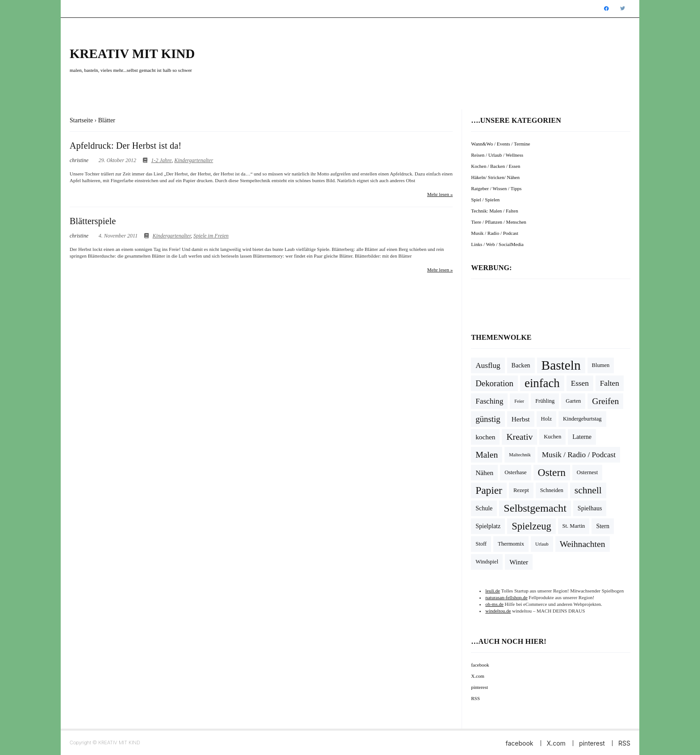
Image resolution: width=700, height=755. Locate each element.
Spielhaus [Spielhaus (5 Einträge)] (590, 508)
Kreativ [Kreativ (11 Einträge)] (519, 437)
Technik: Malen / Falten (494, 211)
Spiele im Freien (211, 236)
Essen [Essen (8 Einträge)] (580, 383)
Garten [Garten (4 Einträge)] (573, 401)
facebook (480, 665)
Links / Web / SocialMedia (497, 244)
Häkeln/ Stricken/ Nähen (495, 177)
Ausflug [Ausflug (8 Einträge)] (488, 365)
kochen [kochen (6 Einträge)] (485, 437)
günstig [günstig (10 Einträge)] (488, 419)
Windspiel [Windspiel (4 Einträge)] (487, 562)
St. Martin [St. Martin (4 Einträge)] (574, 526)
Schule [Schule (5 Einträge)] (484, 508)
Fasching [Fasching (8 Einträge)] (489, 401)
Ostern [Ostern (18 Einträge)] (552, 472)
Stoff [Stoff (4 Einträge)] (481, 544)
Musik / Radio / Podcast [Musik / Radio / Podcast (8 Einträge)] (579, 455)
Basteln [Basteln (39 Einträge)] (561, 365)
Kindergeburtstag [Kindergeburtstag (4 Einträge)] (582, 419)
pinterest (479, 687)
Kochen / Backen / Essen (496, 166)
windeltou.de (498, 611)
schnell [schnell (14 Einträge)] (588, 490)
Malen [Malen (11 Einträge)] (487, 455)
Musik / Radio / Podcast (495, 233)
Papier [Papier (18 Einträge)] (489, 490)
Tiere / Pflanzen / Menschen (499, 222)
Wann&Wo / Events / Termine (500, 144)
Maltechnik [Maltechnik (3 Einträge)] (520, 455)
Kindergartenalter (194, 160)
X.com (478, 676)
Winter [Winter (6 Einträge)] (519, 562)
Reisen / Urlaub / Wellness (497, 155)
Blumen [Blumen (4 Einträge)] (601, 365)
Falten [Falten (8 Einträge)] (610, 383)
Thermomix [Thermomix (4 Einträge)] (511, 544)
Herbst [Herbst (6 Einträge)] (521, 419)
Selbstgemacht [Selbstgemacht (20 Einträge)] (535, 508)
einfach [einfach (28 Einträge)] (542, 383)
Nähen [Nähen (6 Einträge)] (484, 473)
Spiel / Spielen (485, 200)
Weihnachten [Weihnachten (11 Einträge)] (583, 544)
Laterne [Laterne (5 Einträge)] (582, 437)
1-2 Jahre (162, 160)
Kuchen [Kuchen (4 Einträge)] (552, 437)
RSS (475, 698)
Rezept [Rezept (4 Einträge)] (521, 490)
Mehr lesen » (440, 194)
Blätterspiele (93, 221)
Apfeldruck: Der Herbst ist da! (125, 146)
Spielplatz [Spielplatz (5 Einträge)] (488, 526)
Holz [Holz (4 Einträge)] (546, 419)
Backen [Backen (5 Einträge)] (521, 365)
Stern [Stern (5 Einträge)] (603, 526)
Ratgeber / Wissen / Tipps (496, 188)
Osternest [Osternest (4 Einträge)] (587, 472)
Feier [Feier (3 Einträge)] (519, 401)
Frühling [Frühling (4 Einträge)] (545, 401)
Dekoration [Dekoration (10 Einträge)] (494, 383)
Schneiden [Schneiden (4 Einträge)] (552, 490)
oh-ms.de (494, 604)
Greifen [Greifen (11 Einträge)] (605, 401)
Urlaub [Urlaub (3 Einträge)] (542, 544)
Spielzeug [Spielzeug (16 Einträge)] (531, 526)
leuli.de (493, 591)
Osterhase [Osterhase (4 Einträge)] (515, 472)
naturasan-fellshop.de (506, 597)
